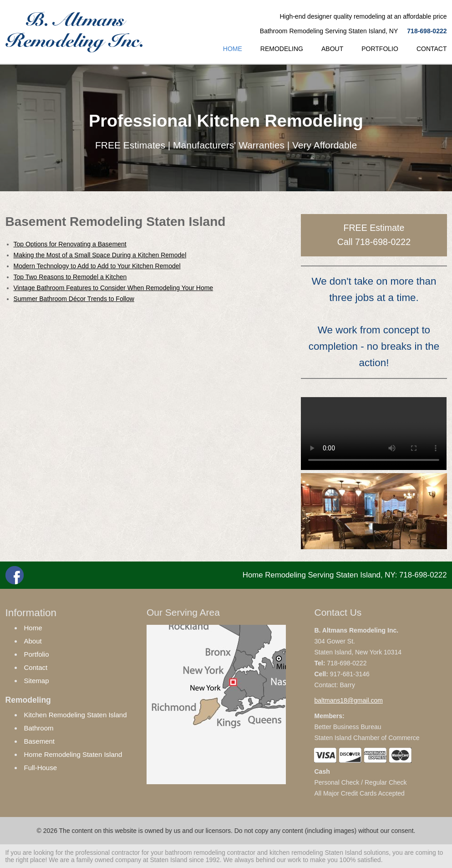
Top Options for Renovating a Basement (70, 244)
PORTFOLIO (380, 49)
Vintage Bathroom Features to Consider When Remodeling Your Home (114, 288)
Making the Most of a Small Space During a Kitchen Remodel (100, 255)
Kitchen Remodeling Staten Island (76, 715)
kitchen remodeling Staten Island (316, 853)
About (33, 641)
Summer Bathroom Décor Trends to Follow (74, 299)
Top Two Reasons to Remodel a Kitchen (70, 277)
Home (33, 628)
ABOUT (332, 49)
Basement (40, 741)
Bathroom (39, 728)
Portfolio (37, 654)
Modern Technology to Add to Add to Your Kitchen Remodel (97, 266)
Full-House (41, 768)
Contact (36, 667)
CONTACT (432, 49)
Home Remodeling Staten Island (73, 754)
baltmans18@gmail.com (348, 700)
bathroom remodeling (195, 853)
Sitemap (37, 681)
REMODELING (282, 49)
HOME (233, 49)
